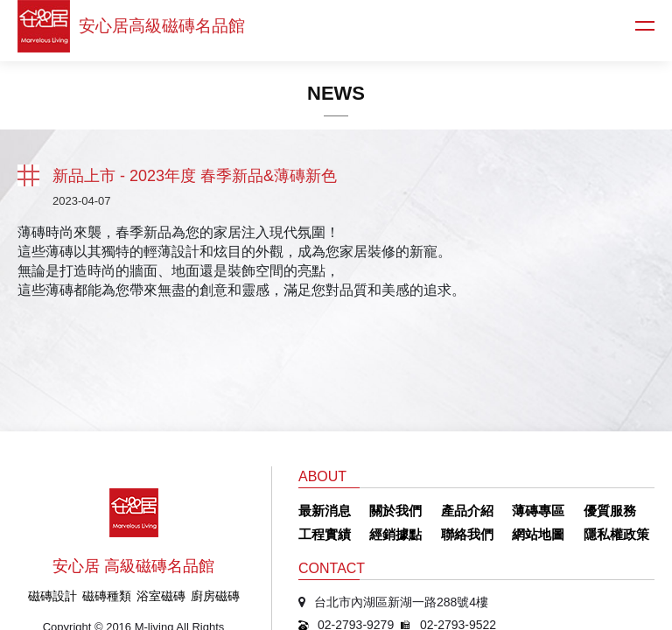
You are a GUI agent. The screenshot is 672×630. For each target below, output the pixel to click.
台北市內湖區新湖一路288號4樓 (401, 506)
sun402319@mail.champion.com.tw (415, 551)
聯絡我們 (467, 438)
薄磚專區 (538, 414)
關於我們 (395, 414)
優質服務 (610, 414)
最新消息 (325, 414)
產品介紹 (467, 414)
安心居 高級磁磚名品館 (133, 470)
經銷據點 (395, 438)
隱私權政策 (616, 438)
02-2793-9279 (356, 528)
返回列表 (28, 175)
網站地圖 (538, 438)
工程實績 (325, 438)
